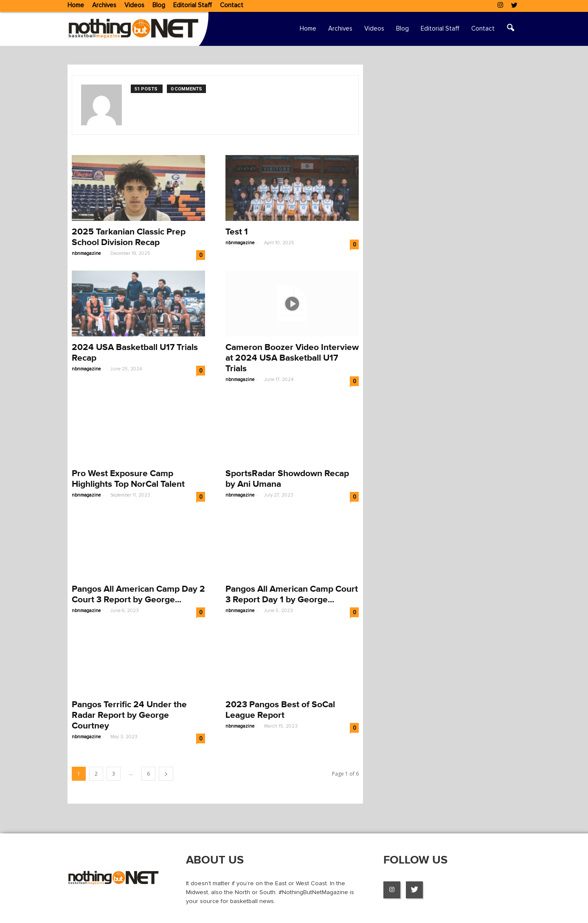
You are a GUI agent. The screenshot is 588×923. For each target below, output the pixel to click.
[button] (511, 29)
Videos (134, 5)
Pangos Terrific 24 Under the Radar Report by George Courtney (129, 715)
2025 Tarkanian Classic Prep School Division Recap (129, 237)
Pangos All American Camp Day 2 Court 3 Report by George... (138, 594)
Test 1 (237, 232)
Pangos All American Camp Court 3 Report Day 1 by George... (292, 594)
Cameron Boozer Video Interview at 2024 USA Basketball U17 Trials (292, 358)
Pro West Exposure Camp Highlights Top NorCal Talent (128, 479)
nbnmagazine (86, 253)
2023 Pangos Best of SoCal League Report (280, 710)
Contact (232, 5)
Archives (104, 5)
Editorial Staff (193, 5)
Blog (159, 5)
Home (76, 5)
